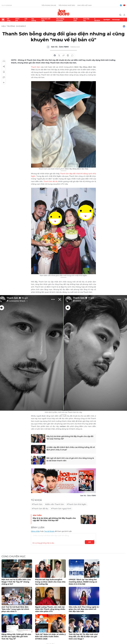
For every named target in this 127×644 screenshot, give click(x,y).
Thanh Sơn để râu (51, 181)
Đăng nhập (35, 531)
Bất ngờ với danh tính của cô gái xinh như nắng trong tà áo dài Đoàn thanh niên (70, 459)
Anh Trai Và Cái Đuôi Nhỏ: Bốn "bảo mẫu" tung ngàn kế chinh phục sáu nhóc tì (15, 609)
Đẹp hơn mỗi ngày (46, 20)
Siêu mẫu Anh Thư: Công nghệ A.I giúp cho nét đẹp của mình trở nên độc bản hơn (84, 609)
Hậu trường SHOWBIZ (60, 20)
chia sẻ (55, 55)
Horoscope (116, 20)
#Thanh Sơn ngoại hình (61, 509)
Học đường (34, 20)
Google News (124, 26)
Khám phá (17, 20)
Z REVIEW (97, 20)
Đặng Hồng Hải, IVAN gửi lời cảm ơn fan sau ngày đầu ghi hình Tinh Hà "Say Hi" (16, 637)
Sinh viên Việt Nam (84, 5)
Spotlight (107, 20)
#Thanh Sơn (37, 504)
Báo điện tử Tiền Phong (64, 12)
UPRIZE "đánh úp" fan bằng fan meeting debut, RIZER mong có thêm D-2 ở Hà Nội (83, 582)
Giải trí (26, 20)
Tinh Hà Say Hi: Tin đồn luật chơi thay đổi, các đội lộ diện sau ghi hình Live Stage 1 (83, 637)
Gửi (90, 542)
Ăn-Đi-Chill (76, 20)
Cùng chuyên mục (14, 556)
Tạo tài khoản (49, 531)
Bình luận (4, 77)
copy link (63, 55)
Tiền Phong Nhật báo (67, 5)
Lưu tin (4, 72)
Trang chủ (3, 20)
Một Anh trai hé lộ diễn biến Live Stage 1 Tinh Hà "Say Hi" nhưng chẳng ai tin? (16, 582)
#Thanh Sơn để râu (40, 509)
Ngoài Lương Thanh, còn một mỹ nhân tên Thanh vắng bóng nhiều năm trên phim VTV (50, 609)
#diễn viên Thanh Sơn (55, 504)
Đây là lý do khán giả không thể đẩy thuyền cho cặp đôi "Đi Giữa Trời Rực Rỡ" (70, 438)
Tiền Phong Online (49, 5)
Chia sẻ (4, 67)
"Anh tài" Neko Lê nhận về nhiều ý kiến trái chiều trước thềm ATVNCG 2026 (50, 637)
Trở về (4, 83)
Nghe (4, 61)
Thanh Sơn (36, 67)
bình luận (72, 55)
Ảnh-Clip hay (86, 20)
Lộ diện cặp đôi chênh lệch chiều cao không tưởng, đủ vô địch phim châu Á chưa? (71, 448)
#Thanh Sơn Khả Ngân (77, 504)
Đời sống (9, 20)
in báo (68, 55)
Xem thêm (124, 20)
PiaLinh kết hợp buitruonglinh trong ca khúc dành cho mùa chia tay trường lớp (50, 582)
